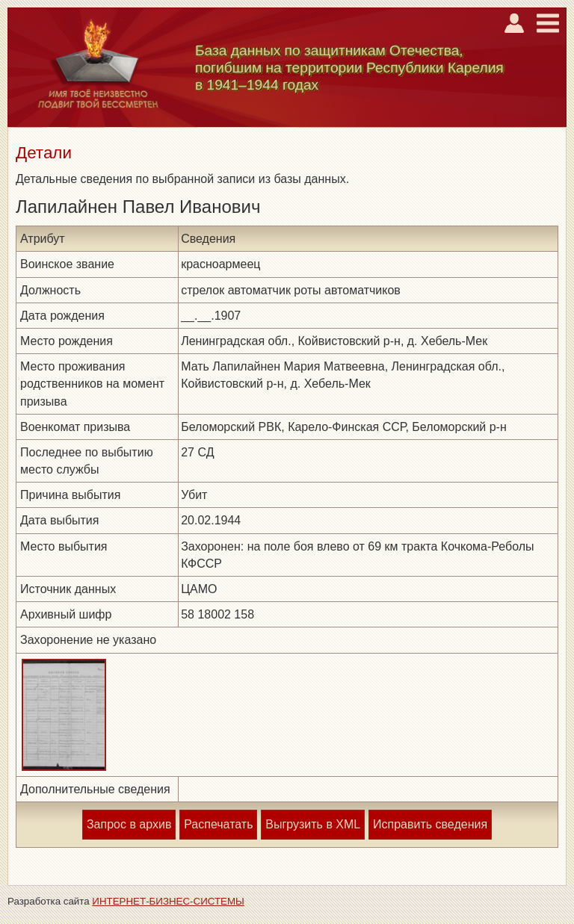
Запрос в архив (129, 824)
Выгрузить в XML (313, 824)
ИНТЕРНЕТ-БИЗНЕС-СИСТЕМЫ (168, 901)
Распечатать (218, 824)
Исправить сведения (430, 824)
